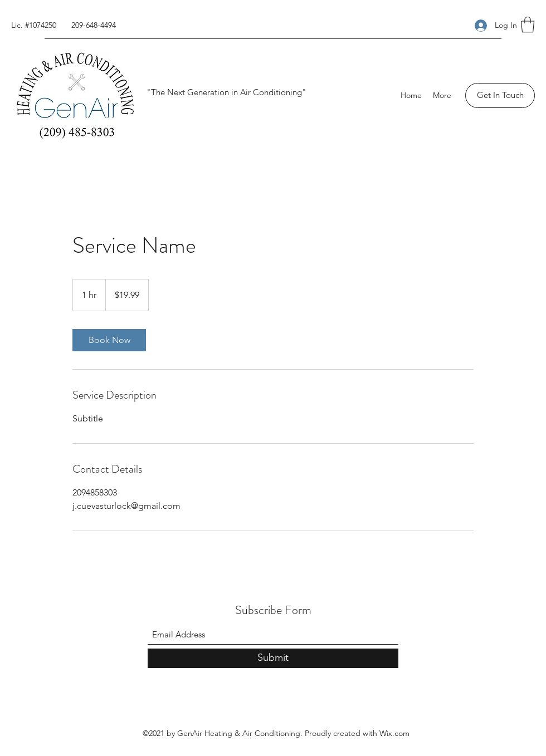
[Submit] (273, 658)
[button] (528, 25)
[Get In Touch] (500, 95)
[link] (109, 340)
